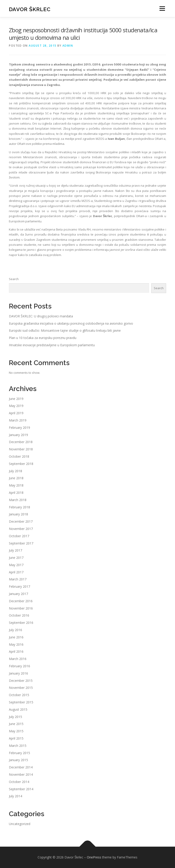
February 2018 (19, 507)
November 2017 (21, 529)
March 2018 (18, 500)
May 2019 (16, 406)
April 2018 (16, 493)
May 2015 (16, 731)
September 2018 (21, 464)
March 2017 (18, 579)
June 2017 (16, 558)
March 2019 (18, 420)
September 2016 (21, 623)
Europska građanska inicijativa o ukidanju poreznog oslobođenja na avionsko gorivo (71, 323)
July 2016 (15, 630)
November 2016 (21, 608)
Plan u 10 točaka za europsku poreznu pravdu (43, 338)
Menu (162, 8)
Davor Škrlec (30, 9)
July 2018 (15, 471)
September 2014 (21, 789)
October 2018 (19, 456)
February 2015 (19, 753)
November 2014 (21, 774)
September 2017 (21, 543)
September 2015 (21, 702)
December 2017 (21, 521)
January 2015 (18, 760)
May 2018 (16, 485)
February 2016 (19, 666)
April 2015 (16, 738)
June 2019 (16, 399)
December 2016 (21, 601)
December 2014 (21, 767)
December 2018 (21, 442)
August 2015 (18, 709)
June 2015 (16, 724)
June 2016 (16, 637)
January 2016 (18, 673)
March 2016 (18, 659)
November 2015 (21, 688)
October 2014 (19, 782)
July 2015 (15, 717)
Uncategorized (20, 824)
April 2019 (16, 413)
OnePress (94, 857)
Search (14, 279)
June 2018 (16, 478)
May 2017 (16, 565)
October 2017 (19, 536)
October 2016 (19, 615)
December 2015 (21, 681)
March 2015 (18, 746)
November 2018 (21, 449)
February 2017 (19, 586)
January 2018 (18, 514)
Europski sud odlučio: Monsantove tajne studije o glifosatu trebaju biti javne (65, 330)
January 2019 (18, 435)
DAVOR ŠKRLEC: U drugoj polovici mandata (41, 316)
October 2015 (19, 695)
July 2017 (15, 550)
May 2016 (16, 644)
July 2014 (15, 796)
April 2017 (16, 572)
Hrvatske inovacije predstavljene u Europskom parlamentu (52, 345)
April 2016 (16, 651)
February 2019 (19, 428)
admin (68, 46)
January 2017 (18, 594)
